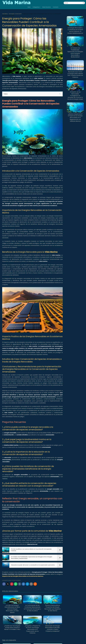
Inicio (29, 7)
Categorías (36, 7)
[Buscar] (83, 3)
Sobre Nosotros (46, 7)
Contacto (56, 7)
